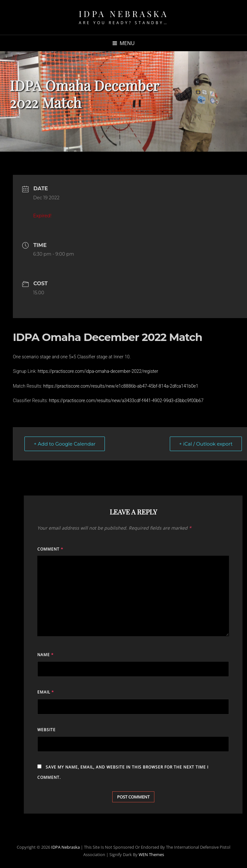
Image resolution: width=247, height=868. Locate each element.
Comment (50, 549)
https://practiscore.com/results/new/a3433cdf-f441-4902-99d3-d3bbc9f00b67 (126, 401)
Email (46, 692)
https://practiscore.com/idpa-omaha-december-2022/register (98, 371)
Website (46, 730)
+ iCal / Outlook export (206, 444)
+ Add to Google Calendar (65, 444)
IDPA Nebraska (124, 14)
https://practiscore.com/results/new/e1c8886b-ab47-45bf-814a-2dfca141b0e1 (121, 386)
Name (46, 655)
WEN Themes (151, 854)
